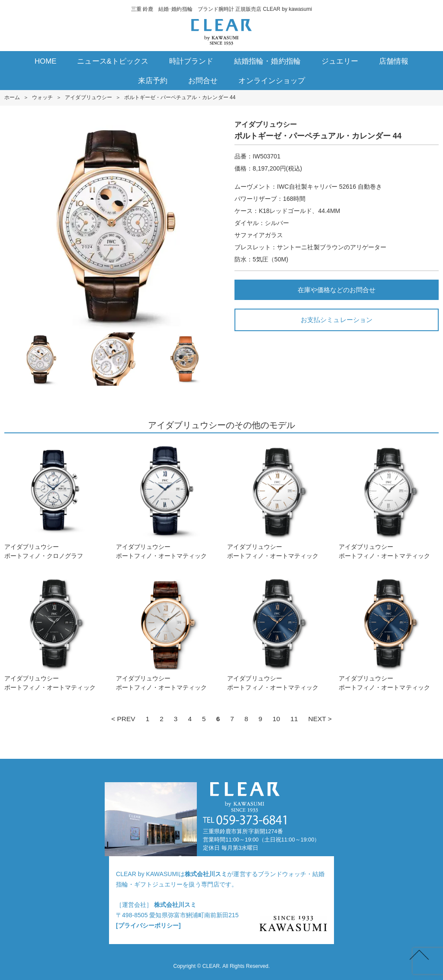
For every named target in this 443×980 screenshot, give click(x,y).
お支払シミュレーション (336, 320)
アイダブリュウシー (88, 97)
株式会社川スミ (206, 874)
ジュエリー (340, 61)
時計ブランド (191, 61)
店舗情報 (394, 61)
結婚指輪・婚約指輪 (267, 61)
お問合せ (203, 81)
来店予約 (153, 81)
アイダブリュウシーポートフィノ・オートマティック (166, 501)
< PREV (123, 719)
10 (276, 719)
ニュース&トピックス (113, 61)
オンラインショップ (271, 81)
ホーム (12, 97)
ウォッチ (42, 97)
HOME (46, 61)
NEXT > (320, 719)
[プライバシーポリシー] (148, 925)
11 (294, 719)
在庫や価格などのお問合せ (337, 290)
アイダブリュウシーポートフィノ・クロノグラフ (54, 501)
